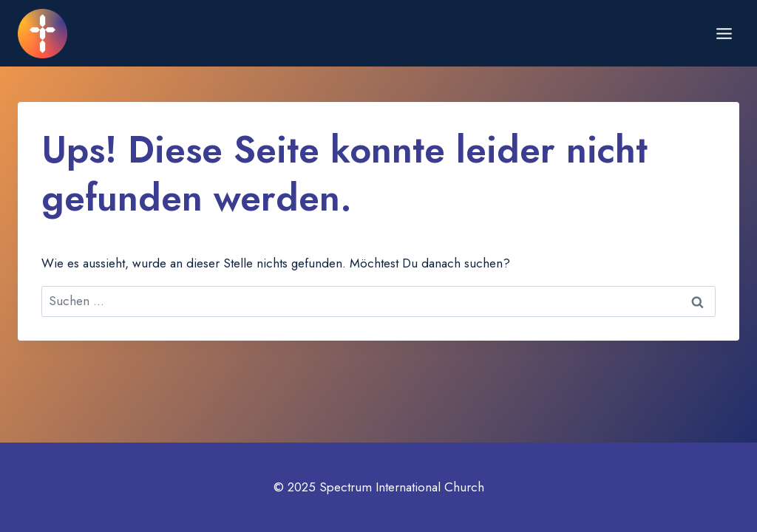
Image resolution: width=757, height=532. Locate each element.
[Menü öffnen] (724, 33)
